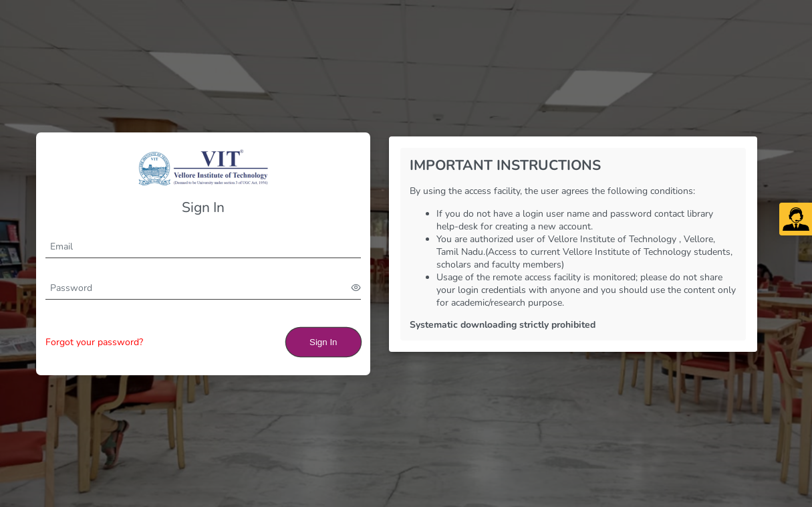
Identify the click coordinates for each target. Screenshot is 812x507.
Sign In (323, 342)
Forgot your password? (94, 342)
